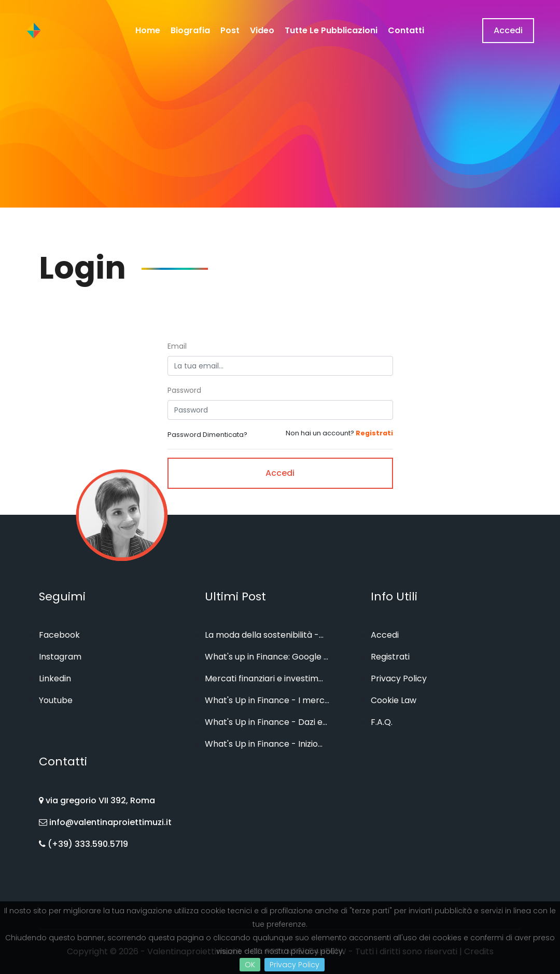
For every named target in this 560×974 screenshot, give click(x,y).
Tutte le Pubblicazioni (331, 30)
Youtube (56, 700)
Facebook (59, 635)
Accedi (508, 30)
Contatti (406, 30)
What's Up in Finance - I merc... (267, 700)
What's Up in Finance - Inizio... (264, 744)
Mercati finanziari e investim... (264, 678)
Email (177, 346)
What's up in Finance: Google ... (267, 657)
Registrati (390, 657)
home (148, 30)
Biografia (190, 30)
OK (250, 965)
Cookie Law (394, 700)
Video (262, 30)
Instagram (60, 657)
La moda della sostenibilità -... (264, 635)
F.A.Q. (382, 722)
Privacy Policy (295, 965)
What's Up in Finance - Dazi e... (266, 722)
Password (184, 390)
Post (230, 30)
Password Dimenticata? (207, 435)
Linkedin (55, 678)
